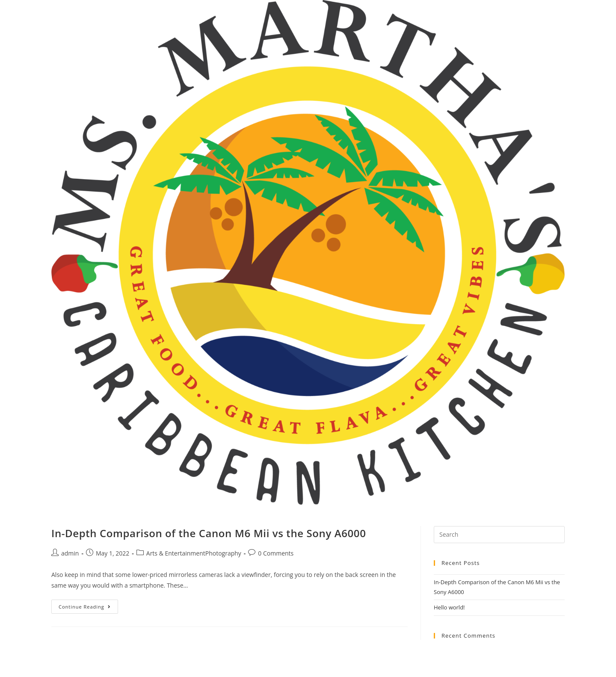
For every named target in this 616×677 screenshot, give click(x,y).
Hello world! (449, 607)
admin (70, 553)
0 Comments (276, 553)
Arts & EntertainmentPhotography (194, 553)
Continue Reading (88, 608)
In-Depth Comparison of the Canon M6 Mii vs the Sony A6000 (209, 533)
